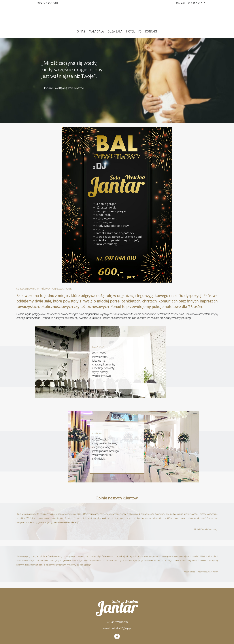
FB (140, 31)
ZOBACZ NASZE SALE (48, 3)
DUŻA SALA (115, 31)
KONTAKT (151, 31)
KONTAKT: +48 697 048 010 (190, 3)
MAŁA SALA (96, 31)
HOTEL (130, 31)
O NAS (81, 31)
